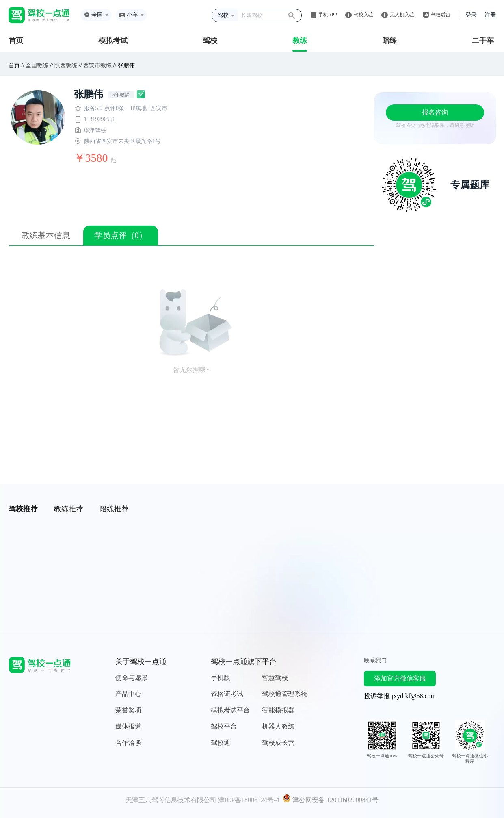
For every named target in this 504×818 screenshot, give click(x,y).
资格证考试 (227, 694)
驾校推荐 (23, 509)
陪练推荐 (114, 509)
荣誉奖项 (128, 710)
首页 (16, 41)
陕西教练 (66, 66)
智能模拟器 (278, 710)
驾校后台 (441, 15)
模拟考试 (113, 41)
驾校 (210, 41)
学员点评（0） (121, 235)
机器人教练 (278, 726)
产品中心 (128, 694)
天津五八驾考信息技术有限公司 (171, 800)
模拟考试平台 (230, 710)
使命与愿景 (132, 678)
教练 (300, 41)
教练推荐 (69, 509)
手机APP (328, 15)
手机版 (221, 678)
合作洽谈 (128, 743)
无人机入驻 (402, 15)
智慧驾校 (275, 678)
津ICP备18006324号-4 (249, 800)
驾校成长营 (278, 743)
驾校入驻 (363, 15)
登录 (471, 15)
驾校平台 (224, 726)
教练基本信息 (46, 235)
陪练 (389, 41)
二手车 (483, 41)
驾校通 (221, 743)
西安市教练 (97, 66)
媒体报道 (128, 726)
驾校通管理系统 (285, 694)
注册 (490, 15)
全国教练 (37, 66)
